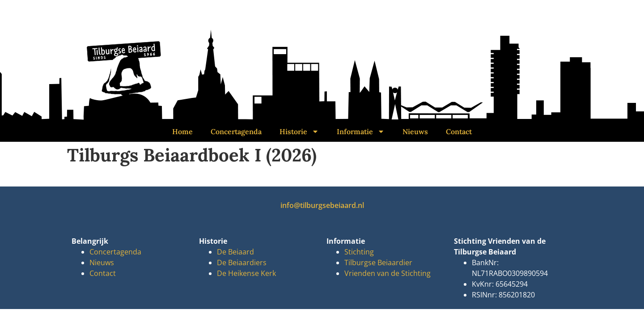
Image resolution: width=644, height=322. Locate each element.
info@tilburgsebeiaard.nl (322, 205)
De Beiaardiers (242, 263)
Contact (459, 131)
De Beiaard (235, 252)
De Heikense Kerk (246, 273)
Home (182, 131)
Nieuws (415, 131)
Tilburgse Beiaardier (378, 263)
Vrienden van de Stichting (388, 273)
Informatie (361, 131)
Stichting (359, 252)
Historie (299, 131)
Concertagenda (236, 131)
